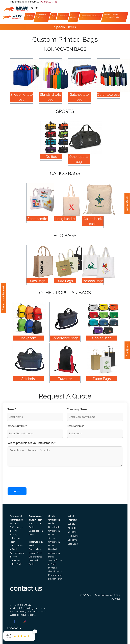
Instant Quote (127, 204)
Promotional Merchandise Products (16, 520)
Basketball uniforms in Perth (54, 531)
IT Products (74, 16)
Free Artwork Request (3, 298)
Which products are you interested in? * (32, 443)
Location (14, 628)
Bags (54, 16)
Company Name (77, 409)
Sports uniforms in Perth (54, 520)
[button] (32, 8)
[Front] (15, 8)
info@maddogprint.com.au (25, 2)
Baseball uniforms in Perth (54, 553)
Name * (11, 409)
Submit (17, 491)
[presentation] (33, 477)
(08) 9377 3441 (49, 2)
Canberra (72, 540)
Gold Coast (73, 544)
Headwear (63, 16)
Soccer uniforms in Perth (54, 542)
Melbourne (73, 536)
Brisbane (72, 532)
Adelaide (72, 528)
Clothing (29, 16)
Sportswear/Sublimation (91, 16)
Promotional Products (41, 16)
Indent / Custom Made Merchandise (112, 16)
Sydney (71, 524)
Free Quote (127, 350)
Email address (75, 426)
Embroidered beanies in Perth (36, 560)
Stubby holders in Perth (15, 538)
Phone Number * (17, 426)
